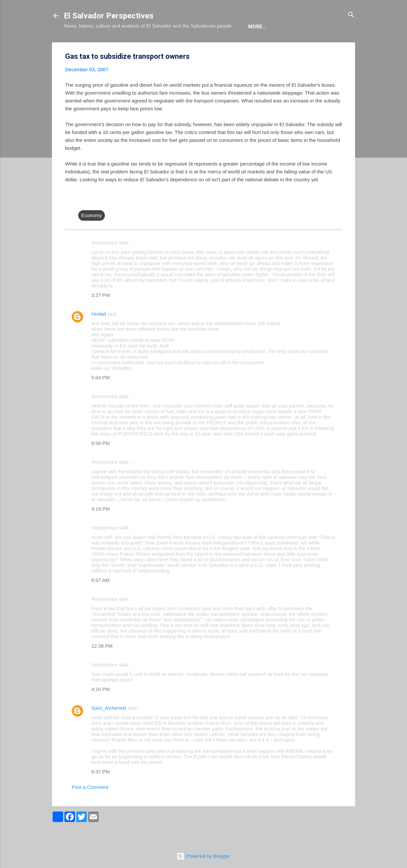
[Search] (351, 15)
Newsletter (251, 47)
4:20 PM (101, 709)
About (78, 47)
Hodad (99, 334)
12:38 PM (102, 666)
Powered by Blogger (203, 856)
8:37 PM (101, 792)
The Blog (110, 47)
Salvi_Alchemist (109, 728)
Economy (92, 235)
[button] (338, 77)
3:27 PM (101, 315)
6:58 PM (101, 463)
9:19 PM (101, 529)
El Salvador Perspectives (109, 16)
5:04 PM (101, 398)
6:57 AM (100, 600)
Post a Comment (90, 807)
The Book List (153, 47)
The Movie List (203, 47)
